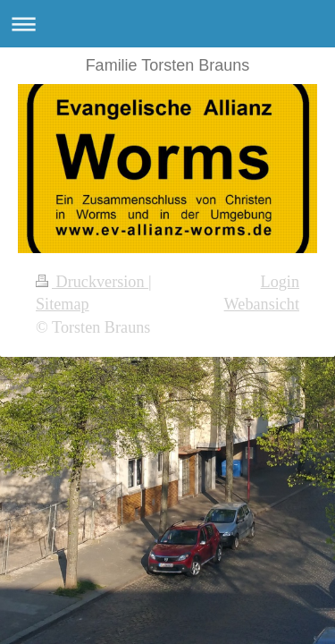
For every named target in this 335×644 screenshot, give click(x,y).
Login (280, 282)
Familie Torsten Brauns (168, 65)
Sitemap (63, 304)
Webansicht (262, 304)
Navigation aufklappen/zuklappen (167, 24)
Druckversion (92, 282)
